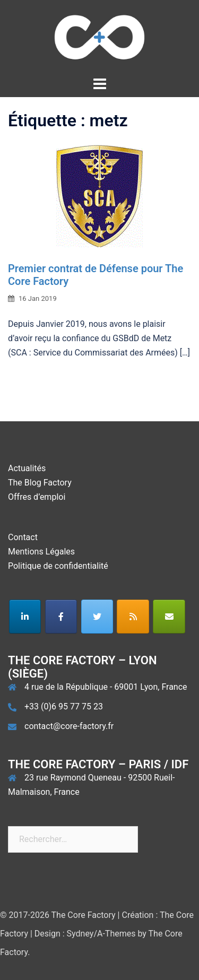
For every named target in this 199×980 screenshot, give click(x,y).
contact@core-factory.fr (69, 726)
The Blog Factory (40, 483)
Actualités (27, 468)
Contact (23, 537)
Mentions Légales (41, 552)
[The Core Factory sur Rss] (133, 617)
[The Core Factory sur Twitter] (97, 617)
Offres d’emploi (37, 497)
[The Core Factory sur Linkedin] (25, 617)
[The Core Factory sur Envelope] (169, 617)
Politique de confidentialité (58, 566)
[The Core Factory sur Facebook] (61, 617)
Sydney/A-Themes (101, 934)
